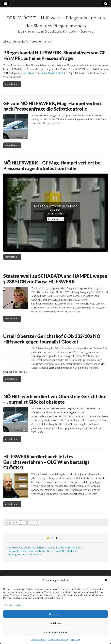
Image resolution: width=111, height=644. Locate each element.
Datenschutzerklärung (58, 640)
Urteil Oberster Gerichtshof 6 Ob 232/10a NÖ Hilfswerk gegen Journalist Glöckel (52, 339)
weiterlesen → (12, 84)
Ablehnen (55, 623)
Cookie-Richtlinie (38, 640)
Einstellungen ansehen (55, 632)
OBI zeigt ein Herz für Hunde (24, 554)
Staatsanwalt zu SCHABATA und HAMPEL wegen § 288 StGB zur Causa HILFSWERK (55, 279)
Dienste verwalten (13, 605)
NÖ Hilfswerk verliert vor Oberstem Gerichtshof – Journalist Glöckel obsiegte (55, 399)
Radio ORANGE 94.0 (52, 73)
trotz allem (28, 73)
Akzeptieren (55, 614)
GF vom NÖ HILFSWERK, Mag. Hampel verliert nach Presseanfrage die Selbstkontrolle (53, 106)
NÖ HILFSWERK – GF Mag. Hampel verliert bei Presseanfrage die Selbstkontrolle (52, 165)
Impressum (75, 640)
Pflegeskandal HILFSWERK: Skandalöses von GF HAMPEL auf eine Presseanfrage (54, 55)
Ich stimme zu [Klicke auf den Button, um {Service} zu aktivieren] (55, 219)
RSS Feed (57, 538)
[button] (106, 580)
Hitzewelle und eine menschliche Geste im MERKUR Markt (42, 551)
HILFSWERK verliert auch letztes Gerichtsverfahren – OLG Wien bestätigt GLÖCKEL (46, 462)
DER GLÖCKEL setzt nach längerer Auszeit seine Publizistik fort (45, 547)
